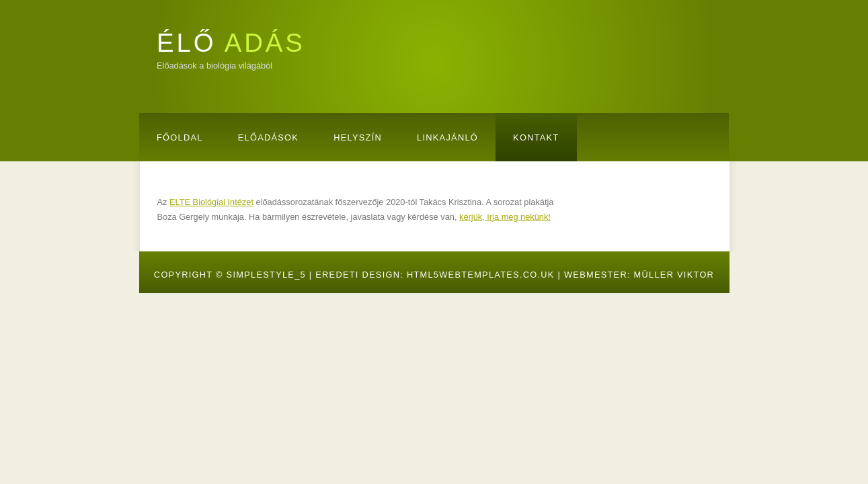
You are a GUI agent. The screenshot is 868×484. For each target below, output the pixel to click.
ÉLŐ (231, 43)
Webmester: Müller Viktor (639, 275)
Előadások (268, 137)
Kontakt (536, 137)
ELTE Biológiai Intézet (211, 202)
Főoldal (180, 137)
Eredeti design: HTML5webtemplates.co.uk (435, 275)
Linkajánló (447, 137)
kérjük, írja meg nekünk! (505, 217)
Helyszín (358, 137)
